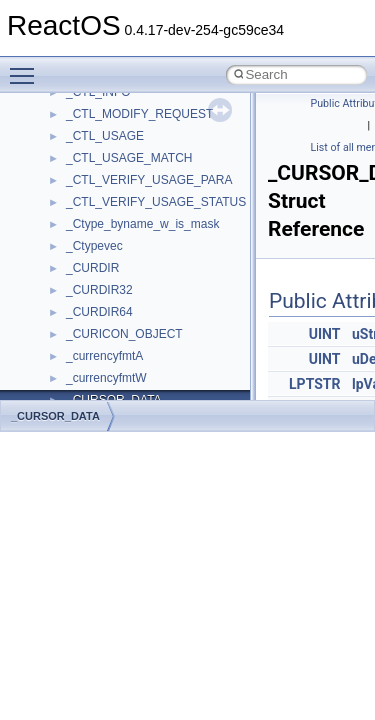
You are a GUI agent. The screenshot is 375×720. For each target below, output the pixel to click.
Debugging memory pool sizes (114, 147)
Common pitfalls (77, 125)
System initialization (86, 213)
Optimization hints (81, 257)
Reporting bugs (74, 169)
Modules (56, 389)
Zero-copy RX (71, 191)
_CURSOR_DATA (55, 416)
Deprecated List (76, 367)
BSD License (68, 301)
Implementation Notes (92, 279)
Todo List (58, 345)
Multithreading (71, 235)
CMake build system (88, 103)
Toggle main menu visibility (27, 67)
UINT (325, 334)
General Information (87, 323)
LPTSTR (314, 384)
